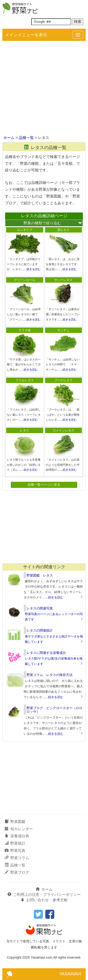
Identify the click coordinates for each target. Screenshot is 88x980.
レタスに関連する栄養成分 (46, 653)
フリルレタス (25, 380)
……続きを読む (31, 269)
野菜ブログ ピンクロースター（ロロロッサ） (54, 710)
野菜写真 (15, 851)
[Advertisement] (44, 89)
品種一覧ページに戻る (44, 485)
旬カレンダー (19, 829)
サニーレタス (63, 280)
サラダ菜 (25, 330)
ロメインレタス (63, 430)
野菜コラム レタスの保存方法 (50, 675)
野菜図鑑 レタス (40, 575)
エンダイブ (25, 230)
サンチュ (63, 330)
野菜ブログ (17, 872)
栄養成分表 (17, 836)
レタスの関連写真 (40, 608)
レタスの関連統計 (40, 630)
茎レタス (63, 230)
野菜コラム (17, 858)
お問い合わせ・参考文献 (44, 900)
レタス (25, 430)
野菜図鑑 (15, 822)
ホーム (9, 138)
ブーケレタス (63, 380)
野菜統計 (15, 843)
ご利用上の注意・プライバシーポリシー (44, 895)
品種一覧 (26, 138)
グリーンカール (25, 280)
